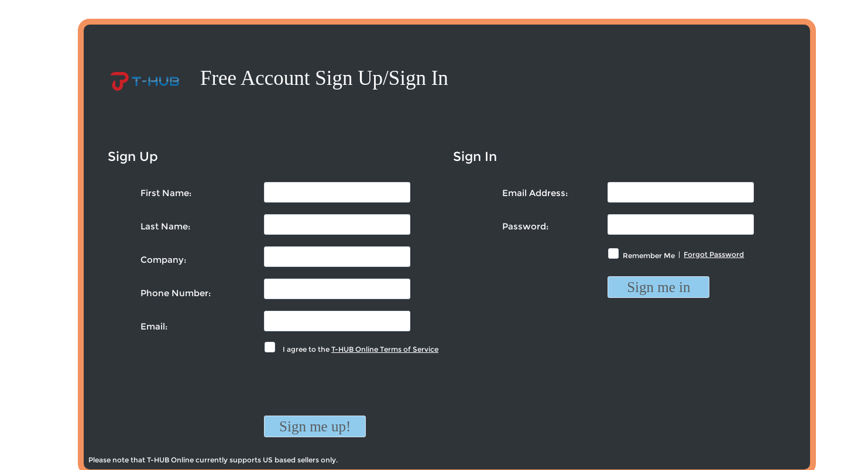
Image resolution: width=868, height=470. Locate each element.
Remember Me (649, 255)
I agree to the (359, 349)
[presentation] (353, 393)
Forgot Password (714, 254)
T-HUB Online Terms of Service (385, 349)
